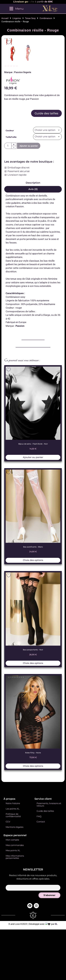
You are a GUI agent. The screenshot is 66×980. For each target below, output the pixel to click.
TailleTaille (11, 223)
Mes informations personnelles (15, 943)
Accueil (5, 18)
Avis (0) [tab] (33, 275)
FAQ (39, 902)
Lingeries (17, 18)
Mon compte (12, 926)
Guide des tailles (46, 199)
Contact (41, 908)
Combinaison (46, 18)
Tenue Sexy (30, 18)
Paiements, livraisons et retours (49, 891)
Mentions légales (14, 913)
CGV (8, 908)
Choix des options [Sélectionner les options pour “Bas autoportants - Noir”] (33, 749)
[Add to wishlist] (9, 42)
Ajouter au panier (29, 232)
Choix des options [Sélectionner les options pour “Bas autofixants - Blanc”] (33, 646)
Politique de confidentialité (13, 901)
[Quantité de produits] (8, 232)
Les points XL (13, 895)
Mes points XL (13, 937)
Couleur (10, 216)
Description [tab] (33, 269)
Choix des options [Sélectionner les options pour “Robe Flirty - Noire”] (33, 852)
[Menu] (16, 9)
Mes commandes (15, 931)
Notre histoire (13, 890)
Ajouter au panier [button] (33, 543)
